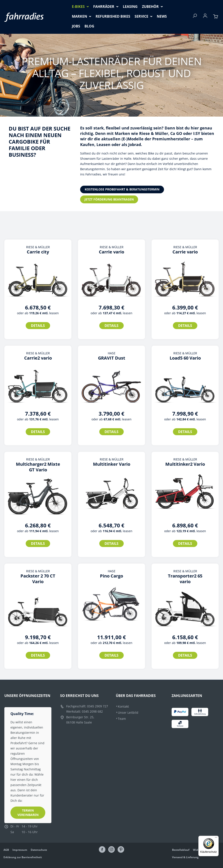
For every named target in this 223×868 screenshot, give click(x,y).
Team (122, 719)
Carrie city (38, 252)
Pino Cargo (111, 576)
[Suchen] (195, 17)
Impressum (20, 850)
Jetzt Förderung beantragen (109, 199)
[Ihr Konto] (205, 17)
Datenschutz (39, 850)
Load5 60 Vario (185, 358)
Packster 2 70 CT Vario (38, 579)
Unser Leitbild (128, 713)
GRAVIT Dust (112, 358)
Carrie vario (111, 252)
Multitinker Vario (112, 464)
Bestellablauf (181, 850)
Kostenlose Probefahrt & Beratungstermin (122, 189)
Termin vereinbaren (28, 813)
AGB (6, 850)
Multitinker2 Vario (185, 464)
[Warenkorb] (216, 17)
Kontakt (123, 706)
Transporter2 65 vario (185, 579)
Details (38, 326)
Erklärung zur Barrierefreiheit (23, 857)
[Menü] (216, 838)
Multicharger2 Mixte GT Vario (38, 467)
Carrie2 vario (38, 358)
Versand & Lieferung (185, 857)
